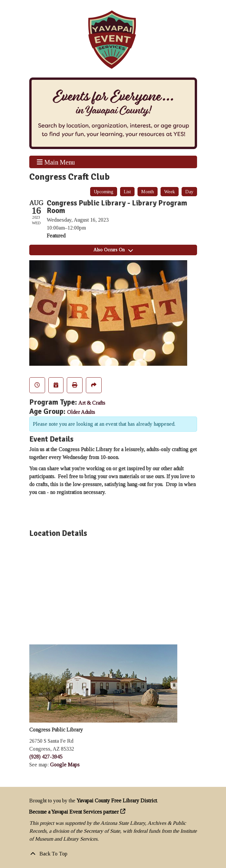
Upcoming (104, 192)
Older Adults (81, 412)
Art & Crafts (92, 403)
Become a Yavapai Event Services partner (74, 812)
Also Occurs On (113, 250)
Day (189, 192)
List (127, 192)
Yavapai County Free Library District (117, 801)
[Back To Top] (113, 854)
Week (170, 192)
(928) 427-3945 (46, 757)
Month (148, 192)
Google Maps (65, 765)
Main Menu (56, 162)
